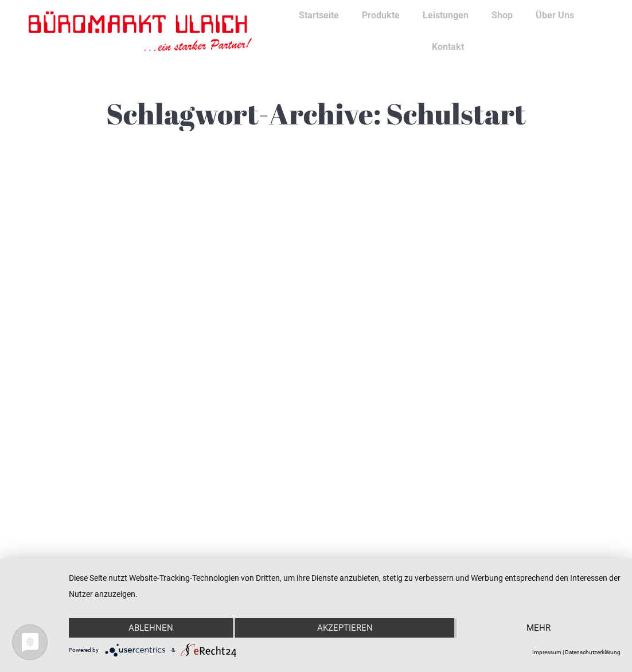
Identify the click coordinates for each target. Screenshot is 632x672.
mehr (539, 628)
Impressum (547, 652)
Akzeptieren (345, 628)
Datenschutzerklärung (593, 652)
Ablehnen (151, 628)
